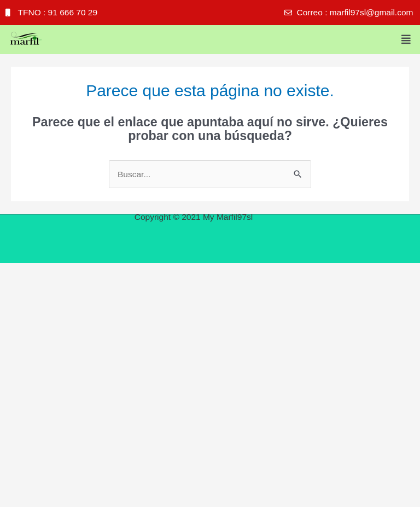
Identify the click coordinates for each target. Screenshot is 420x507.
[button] (406, 40)
